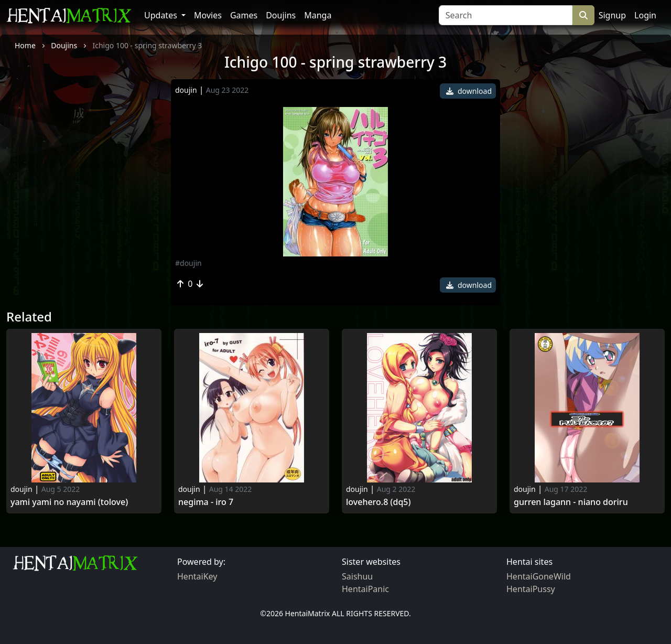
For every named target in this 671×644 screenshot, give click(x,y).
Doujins (281, 15)
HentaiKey (197, 576)
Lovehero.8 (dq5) (378, 502)
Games (244, 15)
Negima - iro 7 (206, 502)
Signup (612, 15)
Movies (208, 15)
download (469, 91)
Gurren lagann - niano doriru (571, 502)
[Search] (506, 15)
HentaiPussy (531, 589)
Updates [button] (162, 15)
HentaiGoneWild (539, 576)
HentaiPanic (365, 589)
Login (645, 15)
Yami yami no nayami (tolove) (69, 502)
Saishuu (357, 576)
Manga (318, 15)
